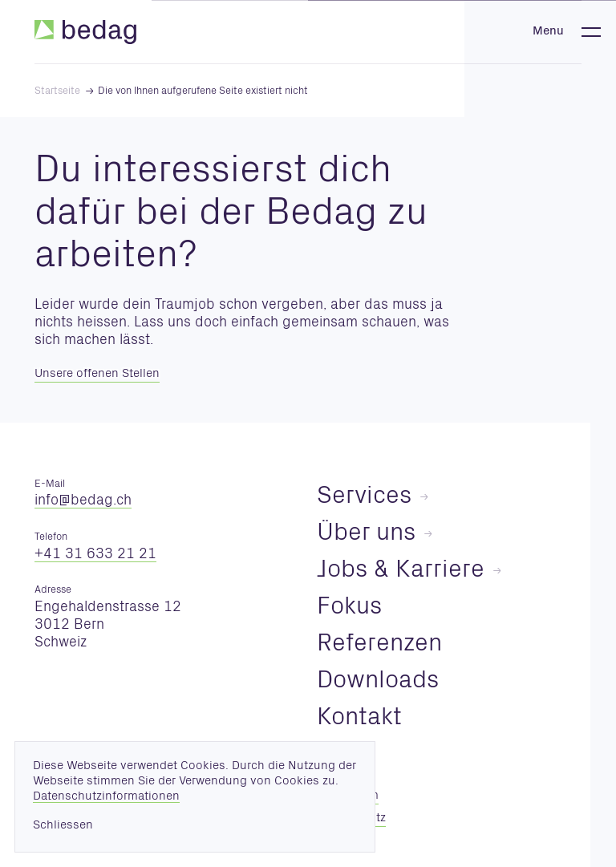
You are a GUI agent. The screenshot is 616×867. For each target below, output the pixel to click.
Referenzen (379, 645)
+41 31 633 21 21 (95, 555)
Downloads (378, 682)
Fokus (349, 608)
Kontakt (359, 719)
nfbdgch (83, 501)
